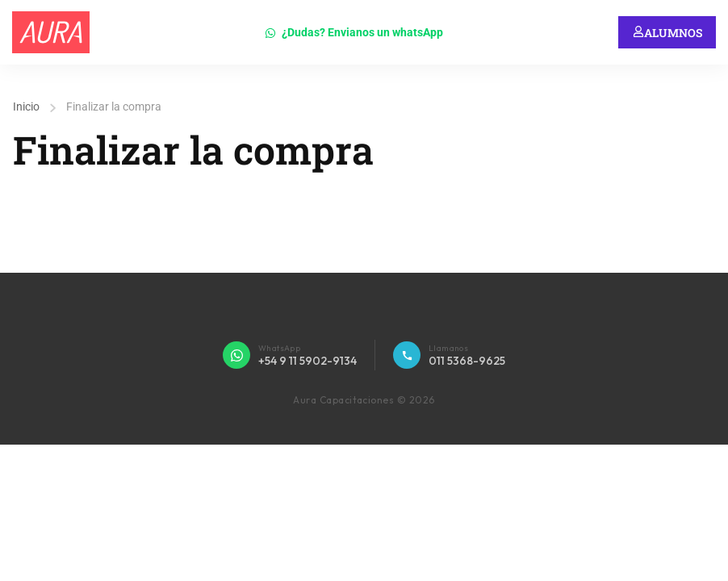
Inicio (26, 107)
